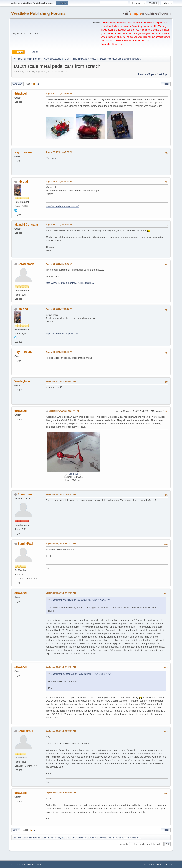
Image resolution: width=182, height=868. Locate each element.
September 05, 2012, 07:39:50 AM (61, 593)
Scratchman (26, 264)
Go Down (17, 84)
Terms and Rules (156, 864)
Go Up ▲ (169, 864)
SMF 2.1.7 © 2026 (17, 864)
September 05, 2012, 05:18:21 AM (61, 544)
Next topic (163, 74)
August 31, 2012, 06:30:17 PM (59, 309)
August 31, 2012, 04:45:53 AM (59, 181)
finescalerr (25, 494)
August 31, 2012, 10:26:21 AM (59, 225)
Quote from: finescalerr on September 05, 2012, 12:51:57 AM (80, 600)
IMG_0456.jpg (73, 474)
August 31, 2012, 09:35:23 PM (59, 352)
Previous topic (146, 74)
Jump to (124, 844)
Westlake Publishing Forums (38, 13)
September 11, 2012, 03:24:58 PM (61, 793)
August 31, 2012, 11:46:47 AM (59, 264)
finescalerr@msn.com (112, 44)
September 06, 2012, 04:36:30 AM (61, 731)
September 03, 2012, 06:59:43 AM (61, 381)
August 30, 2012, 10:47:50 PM (59, 152)
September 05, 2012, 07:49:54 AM (61, 667)
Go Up (16, 830)
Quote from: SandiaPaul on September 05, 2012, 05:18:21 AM (81, 674)
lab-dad (23, 182)
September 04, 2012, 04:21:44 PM (64, 411)
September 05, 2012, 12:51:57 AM (61, 494)
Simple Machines (33, 864)
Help (145, 864)
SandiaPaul (25, 544)
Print (166, 84)
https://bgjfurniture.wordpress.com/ (62, 206)
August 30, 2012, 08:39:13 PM (59, 94)
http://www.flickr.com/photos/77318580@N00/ (70, 283)
